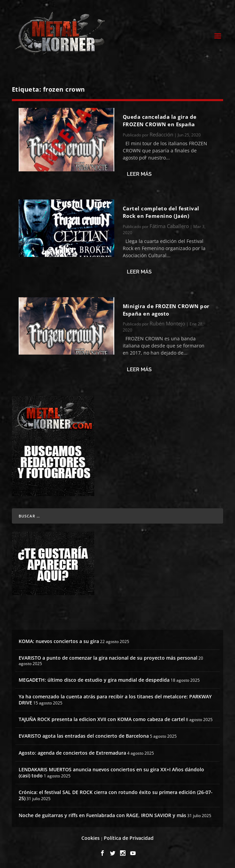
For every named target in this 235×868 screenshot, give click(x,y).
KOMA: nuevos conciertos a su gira (59, 641)
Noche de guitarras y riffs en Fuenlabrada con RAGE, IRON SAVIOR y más (102, 815)
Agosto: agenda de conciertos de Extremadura (72, 753)
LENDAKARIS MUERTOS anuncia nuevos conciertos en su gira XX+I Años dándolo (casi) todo (111, 772)
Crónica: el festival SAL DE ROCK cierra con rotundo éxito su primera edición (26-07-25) (116, 795)
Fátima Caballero (169, 226)
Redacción (161, 134)
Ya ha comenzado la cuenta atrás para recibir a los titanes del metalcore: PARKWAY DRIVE (115, 700)
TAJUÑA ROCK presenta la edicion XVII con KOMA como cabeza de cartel (102, 719)
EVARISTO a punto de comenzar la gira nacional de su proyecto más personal (108, 658)
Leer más (139, 174)
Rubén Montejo (167, 323)
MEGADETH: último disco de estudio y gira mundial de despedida (94, 680)
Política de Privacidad (129, 838)
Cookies (91, 838)
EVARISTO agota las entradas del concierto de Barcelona (84, 736)
